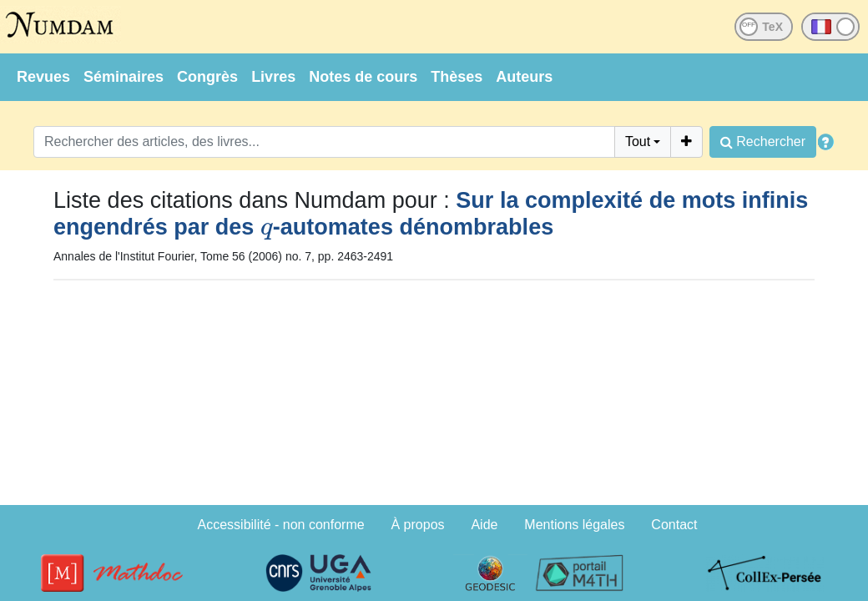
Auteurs (524, 77)
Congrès (207, 77)
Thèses (457, 77)
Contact (674, 525)
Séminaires (124, 77)
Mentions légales (574, 525)
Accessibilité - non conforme (281, 525)
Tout (638, 141)
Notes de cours (363, 77)
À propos (418, 525)
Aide (484, 525)
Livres (273, 77)
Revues (43, 77)
